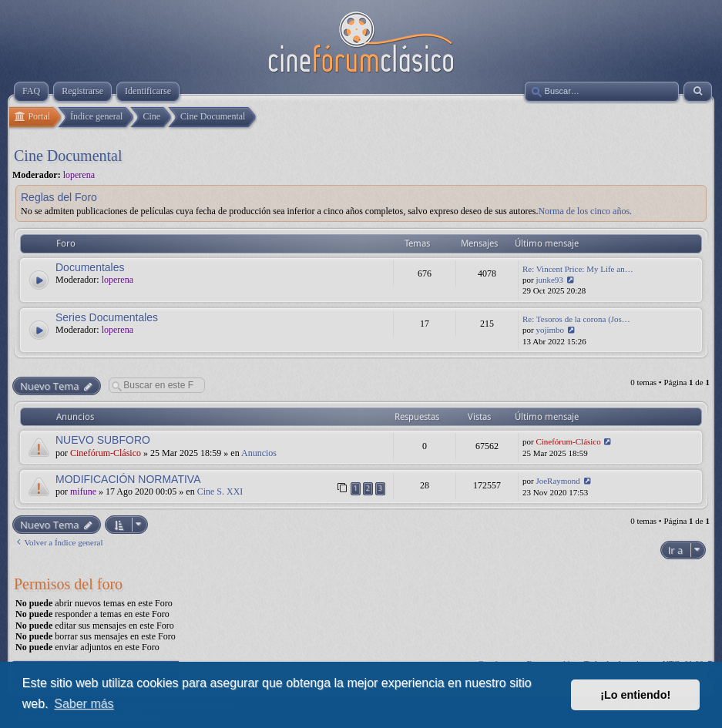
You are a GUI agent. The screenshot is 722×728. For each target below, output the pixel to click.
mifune (83, 491)
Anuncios (259, 453)
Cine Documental (68, 156)
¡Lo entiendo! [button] (635, 695)
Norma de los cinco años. (585, 211)
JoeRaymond (557, 481)
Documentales (90, 267)
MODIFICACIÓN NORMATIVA (128, 479)
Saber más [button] (84, 704)
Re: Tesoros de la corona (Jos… (576, 319)
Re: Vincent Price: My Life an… (578, 269)
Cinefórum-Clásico (106, 453)
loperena (79, 175)
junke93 (549, 280)
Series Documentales (107, 317)
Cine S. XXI (220, 491)
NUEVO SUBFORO (103, 440)
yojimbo (550, 330)
